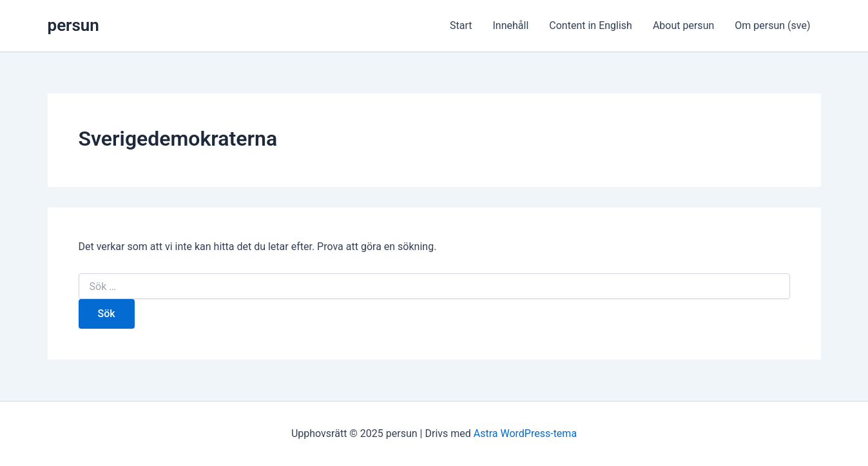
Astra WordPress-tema (525, 433)
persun (73, 25)
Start (461, 25)
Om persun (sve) (772, 25)
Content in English (591, 25)
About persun (683, 25)
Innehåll (511, 25)
